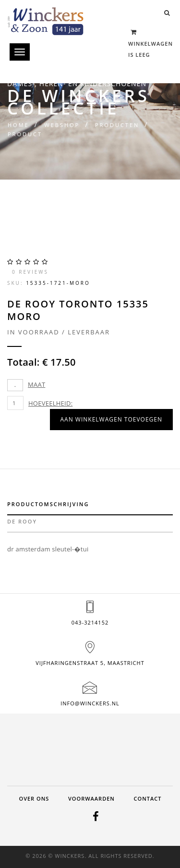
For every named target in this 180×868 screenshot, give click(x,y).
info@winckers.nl (90, 703)
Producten (117, 125)
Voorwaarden (91, 798)
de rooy (22, 521)
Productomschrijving (48, 504)
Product (25, 134)
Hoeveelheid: (50, 403)
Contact (148, 798)
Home (18, 125)
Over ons (34, 798)
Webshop (62, 125)
